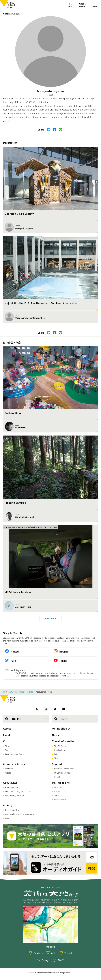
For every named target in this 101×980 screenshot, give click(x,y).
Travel (68, 953)
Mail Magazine (61, 783)
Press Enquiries (12, 810)
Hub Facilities (60, 750)
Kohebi (57, 777)
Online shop (60, 728)
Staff (61, 960)
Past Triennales (12, 787)
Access (7, 728)
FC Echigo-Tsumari (62, 773)
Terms (57, 795)
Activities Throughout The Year (19, 791)
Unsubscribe (60, 791)
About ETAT (10, 783)
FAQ (7, 818)
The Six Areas (60, 746)
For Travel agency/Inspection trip (20, 814)
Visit (6, 741)
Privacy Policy (60, 799)
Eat (56, 754)
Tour (7, 750)
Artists (30, 692)
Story (45, 960)
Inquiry (8, 805)
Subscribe (59, 787)
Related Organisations (15, 795)
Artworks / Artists (11, 14)
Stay (56, 758)
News (55, 735)
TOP (5, 692)
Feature (38, 953)
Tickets (8, 746)
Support (57, 764)
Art (53, 953)
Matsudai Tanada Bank (64, 769)
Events (7, 735)
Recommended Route (15, 754)
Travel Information (64, 741)
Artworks (9, 769)
